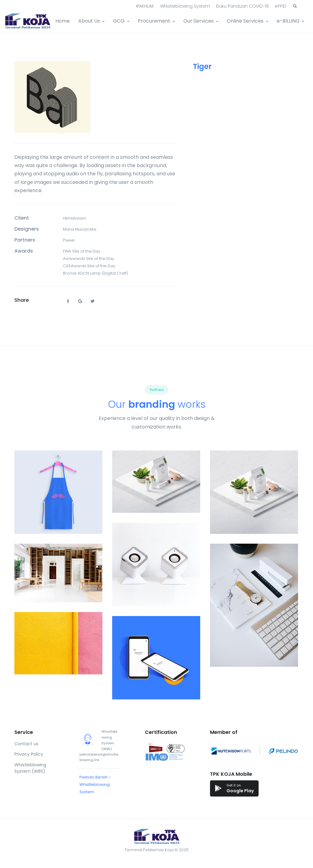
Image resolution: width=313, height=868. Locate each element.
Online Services (245, 21)
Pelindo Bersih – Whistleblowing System (95, 784)
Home (63, 21)
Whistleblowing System (185, 6)
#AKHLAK (145, 6)
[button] (295, 6)
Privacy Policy (29, 754)
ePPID (281, 6)
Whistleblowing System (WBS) (30, 768)
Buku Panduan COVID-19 (242, 6)
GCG (119, 21)
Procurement (154, 21)
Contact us (26, 744)
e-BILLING (288, 21)
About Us (89, 21)
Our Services (199, 21)
